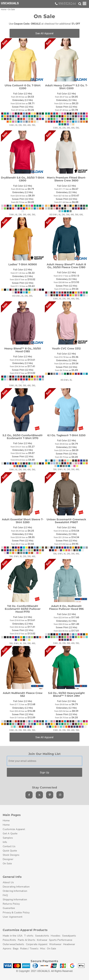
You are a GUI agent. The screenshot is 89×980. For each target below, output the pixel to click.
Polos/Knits (9, 940)
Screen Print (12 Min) (23, 107)
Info (5, 842)
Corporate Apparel (37, 944)
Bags (16, 949)
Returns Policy (11, 904)
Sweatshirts (42, 936)
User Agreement (13, 917)
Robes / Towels (29, 949)
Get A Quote (10, 833)
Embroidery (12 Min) (23, 100)
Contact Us (9, 846)
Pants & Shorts (27, 940)
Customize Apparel (14, 829)
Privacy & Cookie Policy (16, 912)
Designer (8, 859)
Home (4, 10)
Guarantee (9, 908)
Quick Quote (10, 851)
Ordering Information (15, 891)
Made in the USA (13, 936)
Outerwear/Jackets (14, 944)
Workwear (55, 944)
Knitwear (42, 940)
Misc (43, 949)
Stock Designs (11, 855)
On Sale (7, 863)
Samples (8, 838)
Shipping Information (15, 899)
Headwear (69, 944)
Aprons (7, 949)
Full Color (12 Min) (23, 94)
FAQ (5, 895)
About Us (8, 882)
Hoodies (56, 936)
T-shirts (29, 936)
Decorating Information (16, 887)
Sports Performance (61, 940)
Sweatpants (69, 936)
